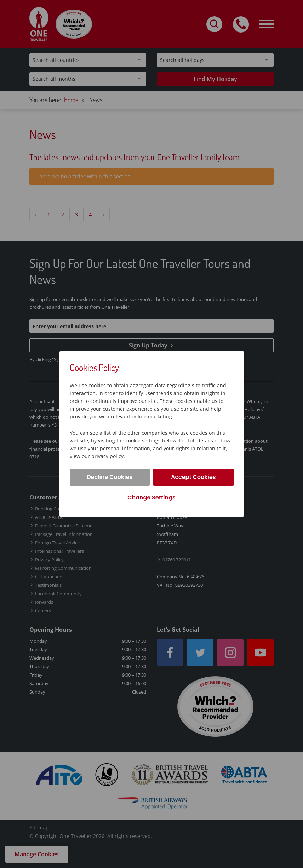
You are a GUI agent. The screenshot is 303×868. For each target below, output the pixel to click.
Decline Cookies (110, 477)
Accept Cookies (193, 477)
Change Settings (151, 497)
